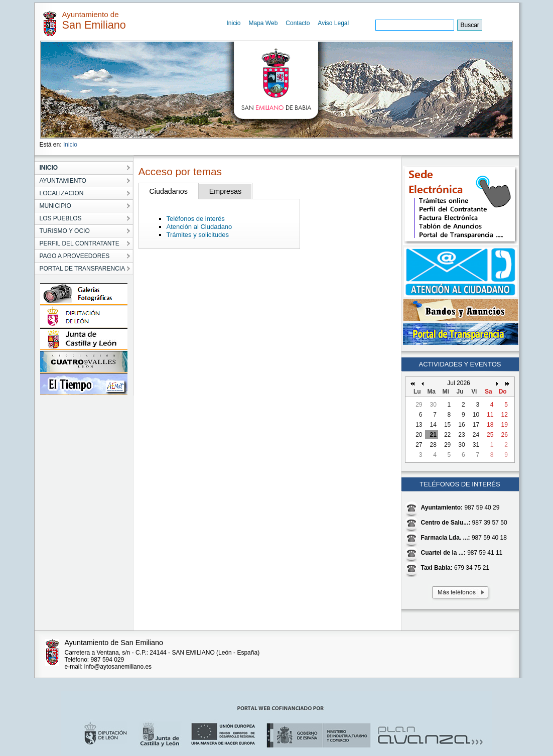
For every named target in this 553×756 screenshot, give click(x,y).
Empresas (225, 191)
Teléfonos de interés (196, 219)
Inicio (234, 23)
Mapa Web (263, 23)
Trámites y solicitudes (198, 235)
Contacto (298, 23)
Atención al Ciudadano (199, 227)
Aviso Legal (333, 23)
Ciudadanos (169, 191)
